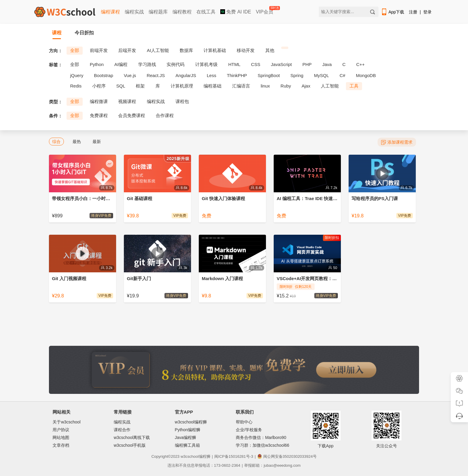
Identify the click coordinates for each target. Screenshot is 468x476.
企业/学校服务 (249, 430)
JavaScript (281, 64)
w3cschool (190, 456)
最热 (77, 142)
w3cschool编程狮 (191, 422)
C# (342, 75)
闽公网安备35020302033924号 (287, 456)
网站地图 (61, 437)
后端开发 (127, 50)
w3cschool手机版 (130, 445)
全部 (75, 50)
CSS (256, 64)
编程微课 (99, 101)
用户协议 (61, 430)
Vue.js (130, 75)
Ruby (286, 86)
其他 (270, 50)
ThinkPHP (237, 75)
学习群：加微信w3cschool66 (263, 445)
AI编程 (121, 64)
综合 (56, 142)
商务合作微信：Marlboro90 (261, 437)
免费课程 (99, 115)
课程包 (182, 101)
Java (327, 64)
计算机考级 (206, 64)
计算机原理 (182, 86)
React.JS (156, 75)
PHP (307, 64)
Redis (76, 86)
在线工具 (206, 12)
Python (97, 64)
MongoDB (366, 75)
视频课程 (127, 101)
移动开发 (246, 50)
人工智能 (330, 86)
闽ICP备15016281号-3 (234, 456)
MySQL (321, 75)
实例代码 (176, 64)
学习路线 (147, 64)
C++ (360, 64)
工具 (354, 86)
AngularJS (186, 75)
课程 (57, 33)
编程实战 (134, 12)
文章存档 (61, 445)
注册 (413, 12)
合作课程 (165, 115)
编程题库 (158, 12)
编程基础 (213, 86)
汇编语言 (241, 86)
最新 (97, 142)
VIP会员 (265, 11)
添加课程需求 (397, 142)
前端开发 (99, 50)
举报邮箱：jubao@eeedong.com (272, 465)
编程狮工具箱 (187, 445)
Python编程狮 (188, 430)
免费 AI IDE (236, 12)
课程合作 (122, 430)
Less (212, 75)
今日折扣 (84, 33)
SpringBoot (269, 75)
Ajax (306, 86)
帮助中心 (244, 422)
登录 (427, 12)
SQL (121, 86)
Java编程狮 (186, 437)
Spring (297, 75)
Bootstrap (104, 75)
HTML (234, 64)
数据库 (186, 50)
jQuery (77, 75)
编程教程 (182, 12)
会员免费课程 (132, 115)
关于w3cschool (66, 422)
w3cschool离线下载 (132, 437)
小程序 (99, 86)
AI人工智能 (158, 50)
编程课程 (110, 12)
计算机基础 (215, 50)
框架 (140, 86)
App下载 (392, 12)
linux (265, 86)
